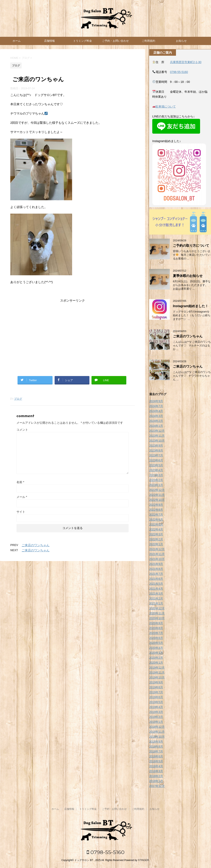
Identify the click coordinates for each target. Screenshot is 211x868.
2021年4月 (156, 589)
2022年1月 (156, 544)
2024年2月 (156, 421)
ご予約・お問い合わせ (115, 41)
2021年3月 (156, 594)
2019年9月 (156, 682)
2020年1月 (156, 663)
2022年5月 (156, 524)
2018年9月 (156, 742)
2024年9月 (156, 401)
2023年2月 (156, 480)
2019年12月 (157, 668)
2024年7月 (156, 406)
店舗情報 (49, 41)
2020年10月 (157, 618)
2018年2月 (156, 776)
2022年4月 (156, 529)
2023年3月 (156, 475)
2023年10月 (157, 441)
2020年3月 (156, 653)
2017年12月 (157, 786)
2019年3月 (156, 712)
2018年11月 (157, 732)
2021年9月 (156, 564)
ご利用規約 (148, 41)
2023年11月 (157, 436)
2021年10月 (157, 559)
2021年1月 (156, 603)
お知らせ (181, 41)
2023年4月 (156, 470)
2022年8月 (156, 510)
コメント (22, 430)
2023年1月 (156, 485)
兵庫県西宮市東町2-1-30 (186, 62)
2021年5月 (156, 584)
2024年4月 (156, 411)
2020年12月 (157, 608)
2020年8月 (156, 628)
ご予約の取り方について (191, 246)
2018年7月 (156, 751)
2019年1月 (156, 722)
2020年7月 (156, 633)
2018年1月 (156, 781)
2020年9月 (156, 623)
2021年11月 (157, 554)
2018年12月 (157, 727)
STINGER (143, 860)
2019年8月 (156, 687)
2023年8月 (156, 450)
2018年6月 (156, 756)
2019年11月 (157, 672)
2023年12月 (157, 431)
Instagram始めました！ (191, 306)
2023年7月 (156, 455)
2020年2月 (156, 658)
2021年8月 (156, 569)
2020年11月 (157, 613)
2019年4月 (156, 707)
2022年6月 (156, 520)
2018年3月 (156, 771)
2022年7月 (156, 515)
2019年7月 (156, 692)
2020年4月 (156, 648)
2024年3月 (156, 416)
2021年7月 (156, 574)
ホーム (17, 41)
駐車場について (166, 106)
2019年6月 (156, 697)
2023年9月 (156, 446)
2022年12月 (157, 490)
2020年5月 (156, 643)
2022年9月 (156, 505)
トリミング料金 (83, 41)
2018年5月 (156, 761)
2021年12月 (157, 549)
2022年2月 (156, 539)
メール (22, 497)
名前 (20, 482)
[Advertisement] (73, 336)
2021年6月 (156, 579)
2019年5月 (156, 702)
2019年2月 (156, 717)
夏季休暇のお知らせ (188, 276)
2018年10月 (157, 737)
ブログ (18, 399)
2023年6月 (156, 460)
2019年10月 (157, 677)
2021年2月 (156, 598)
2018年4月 (156, 766)
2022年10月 (157, 500)
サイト (21, 512)
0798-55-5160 (179, 72)
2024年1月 (156, 426)
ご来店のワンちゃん (36, 545)
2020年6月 (156, 638)
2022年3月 (156, 534)
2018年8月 (156, 746)
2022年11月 (157, 495)
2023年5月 (156, 465)
